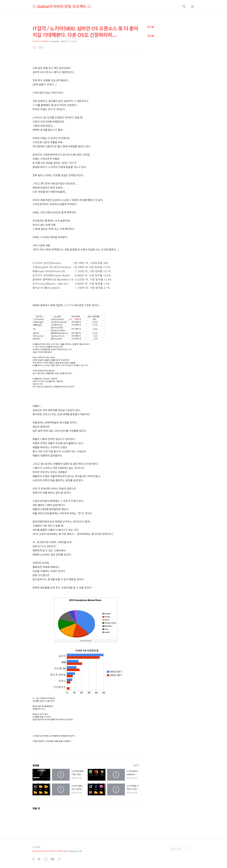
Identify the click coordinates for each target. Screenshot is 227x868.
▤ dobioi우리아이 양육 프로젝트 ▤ (62, 6)
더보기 (136, 765)
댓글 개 (36, 808)
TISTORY (36, 847)
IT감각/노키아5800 (41, 41)
